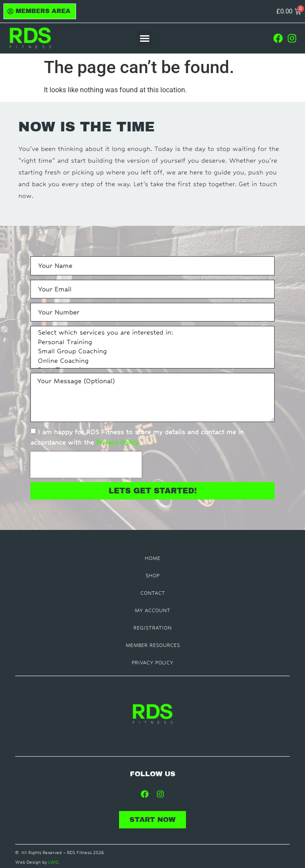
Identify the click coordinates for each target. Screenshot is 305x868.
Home (152, 558)
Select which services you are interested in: (151, 333)
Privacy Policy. (118, 442)
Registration (152, 628)
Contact (153, 593)
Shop (152, 576)
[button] (145, 38)
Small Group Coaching (151, 352)
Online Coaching (151, 362)
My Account (152, 610)
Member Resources (153, 645)
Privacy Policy (152, 663)
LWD (53, 862)
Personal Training (151, 343)
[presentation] (86, 465)
